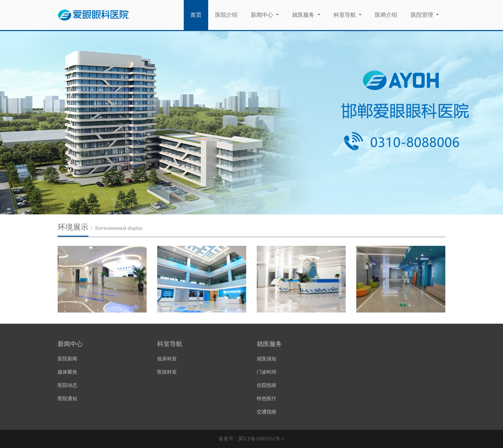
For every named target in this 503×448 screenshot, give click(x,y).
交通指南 (267, 412)
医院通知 (67, 399)
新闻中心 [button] (263, 15)
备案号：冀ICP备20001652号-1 (251, 439)
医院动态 (67, 385)
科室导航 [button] (345, 15)
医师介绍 (386, 15)
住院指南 (267, 385)
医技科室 (167, 372)
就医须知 (267, 359)
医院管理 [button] (423, 15)
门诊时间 (267, 372)
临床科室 (167, 359)
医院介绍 (226, 15)
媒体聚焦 (67, 372)
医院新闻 (67, 359)
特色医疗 (267, 399)
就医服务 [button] (304, 15)
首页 (199, 14)
